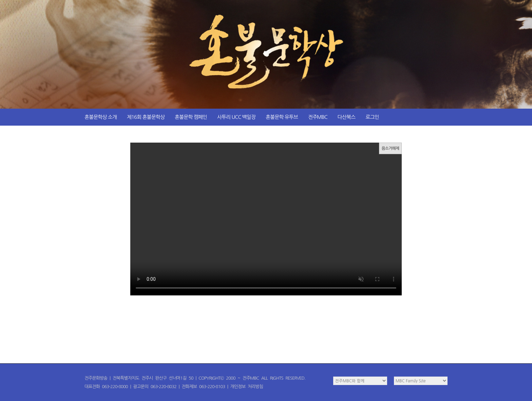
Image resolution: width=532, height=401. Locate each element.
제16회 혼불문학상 (146, 117)
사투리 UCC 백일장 (236, 117)
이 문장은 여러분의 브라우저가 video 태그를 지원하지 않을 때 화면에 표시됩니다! (266, 219)
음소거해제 (390, 148)
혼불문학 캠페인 (191, 117)
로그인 (372, 117)
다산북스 (346, 117)
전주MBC (318, 117)
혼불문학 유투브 (282, 117)
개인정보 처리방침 (247, 387)
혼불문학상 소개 (101, 117)
